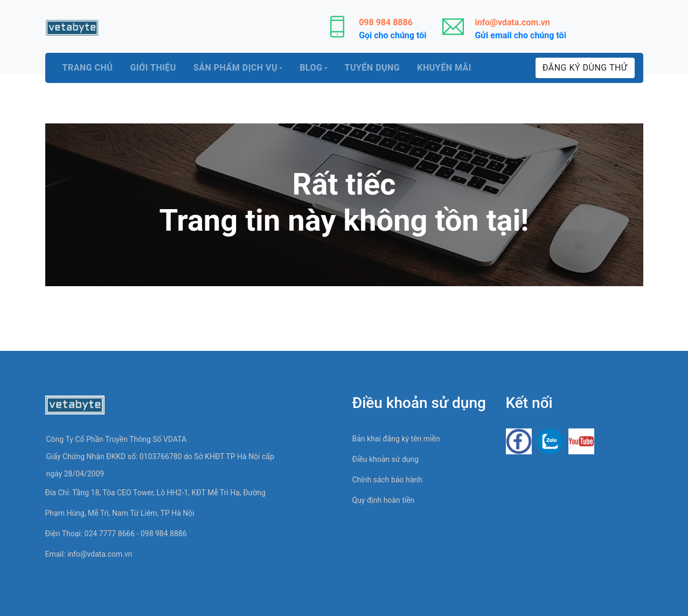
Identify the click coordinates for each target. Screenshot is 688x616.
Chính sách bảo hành (387, 480)
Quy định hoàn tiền (384, 500)
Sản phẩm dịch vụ (235, 68)
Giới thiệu (153, 68)
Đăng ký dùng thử (585, 68)
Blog (311, 68)
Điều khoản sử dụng (386, 459)
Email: (89, 554)
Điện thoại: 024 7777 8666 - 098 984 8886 (116, 534)
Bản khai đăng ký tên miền (396, 439)
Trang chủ (88, 68)
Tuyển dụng (373, 68)
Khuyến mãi (444, 68)
